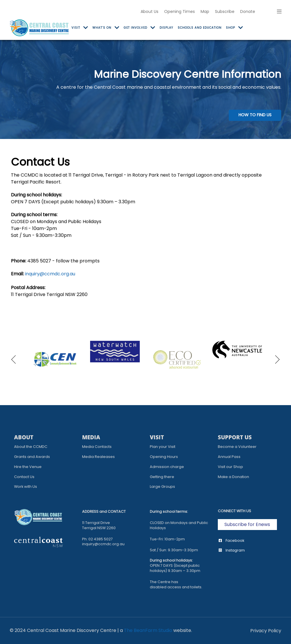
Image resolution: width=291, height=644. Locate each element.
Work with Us (26, 487)
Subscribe (225, 11)
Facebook (231, 540)
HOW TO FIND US (255, 115)
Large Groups (162, 487)
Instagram (232, 550)
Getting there (162, 477)
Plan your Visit (163, 447)
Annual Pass (229, 457)
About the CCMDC (31, 447)
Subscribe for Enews (247, 524)
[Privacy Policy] (266, 631)
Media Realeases (98, 457)
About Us (150, 11)
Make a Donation (233, 477)
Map (205, 11)
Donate (248, 11)
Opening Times (180, 11)
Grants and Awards (32, 457)
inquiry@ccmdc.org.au (50, 274)
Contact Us (24, 477)
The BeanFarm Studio (148, 630)
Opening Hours (164, 457)
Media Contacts (97, 447)
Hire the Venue (28, 467)
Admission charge (167, 467)
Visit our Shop (230, 467)
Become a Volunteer (237, 447)
